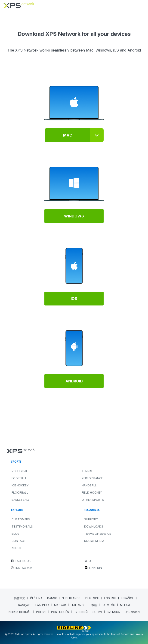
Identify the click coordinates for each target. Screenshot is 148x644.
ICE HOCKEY (20, 485)
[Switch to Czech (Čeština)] (36, 598)
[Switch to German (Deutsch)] (92, 598)
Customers (21, 519)
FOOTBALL (19, 478)
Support (91, 519)
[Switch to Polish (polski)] (41, 612)
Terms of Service (98, 534)
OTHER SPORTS (93, 500)
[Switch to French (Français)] (24, 605)
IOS (74, 299)
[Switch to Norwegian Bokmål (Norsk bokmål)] (20, 612)
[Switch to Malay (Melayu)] (126, 605)
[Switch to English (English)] (110, 598)
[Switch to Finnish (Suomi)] (97, 612)
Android (74, 381)
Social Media (94, 541)
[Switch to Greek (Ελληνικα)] (42, 605)
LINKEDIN (96, 568)
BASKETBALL (21, 500)
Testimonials (22, 526)
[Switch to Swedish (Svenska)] (113, 612)
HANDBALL (89, 485)
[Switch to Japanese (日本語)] (93, 605)
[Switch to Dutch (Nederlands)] (71, 598)
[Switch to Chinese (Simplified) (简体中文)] (20, 598)
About (17, 548)
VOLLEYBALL (20, 471)
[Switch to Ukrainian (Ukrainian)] (132, 612)
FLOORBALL (20, 493)
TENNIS (87, 471)
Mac (68, 135)
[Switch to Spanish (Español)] (128, 598)
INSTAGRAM (24, 568)
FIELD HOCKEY (92, 493)
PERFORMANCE (92, 478)
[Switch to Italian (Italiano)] (77, 605)
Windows (74, 216)
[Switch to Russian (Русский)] (81, 612)
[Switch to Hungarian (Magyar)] (60, 605)
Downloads (94, 526)
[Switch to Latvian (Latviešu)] (109, 605)
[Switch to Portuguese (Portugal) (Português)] (60, 612)
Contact (19, 541)
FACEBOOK (23, 561)
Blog (15, 534)
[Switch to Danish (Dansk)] (52, 598)
